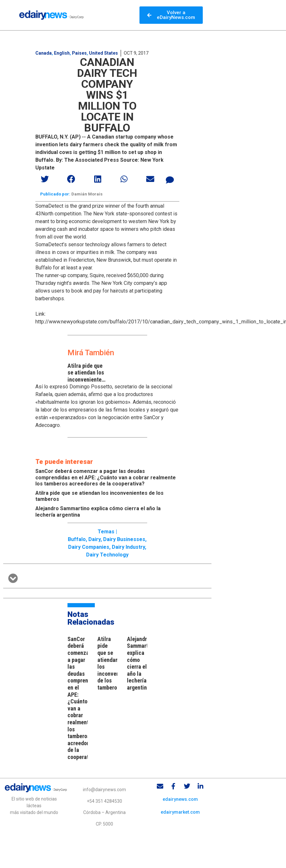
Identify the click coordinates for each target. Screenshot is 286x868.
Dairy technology (107, 555)
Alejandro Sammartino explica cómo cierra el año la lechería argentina (141, 663)
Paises (79, 53)
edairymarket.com (180, 812)
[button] (45, 179)
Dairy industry (128, 547)
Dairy (94, 539)
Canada (44, 53)
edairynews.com (180, 799)
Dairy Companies (89, 547)
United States (103, 53)
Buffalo (77, 539)
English (62, 53)
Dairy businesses (124, 539)
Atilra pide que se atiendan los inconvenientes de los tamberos (87, 376)
